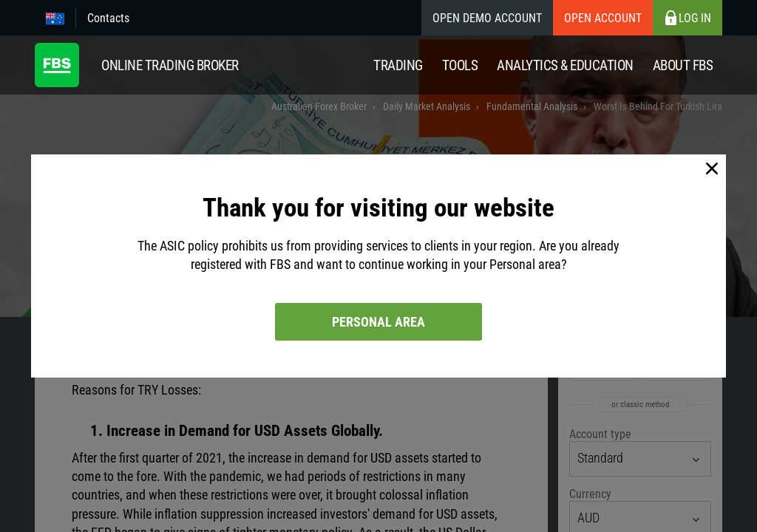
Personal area (378, 322)
